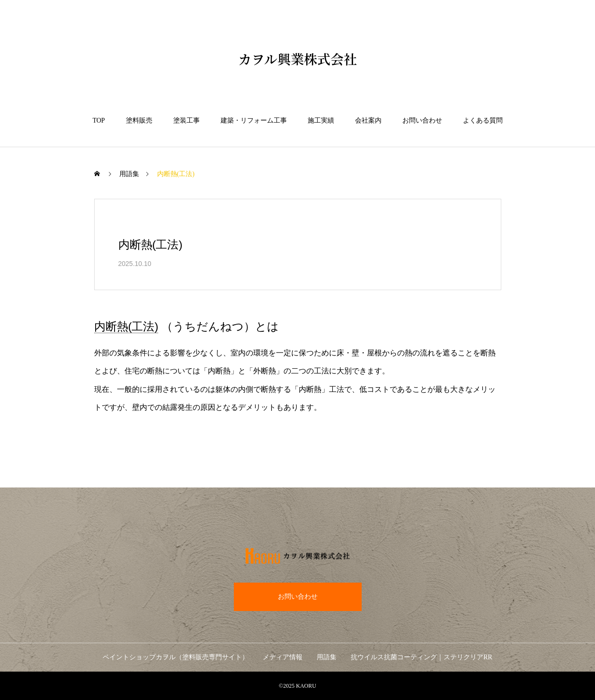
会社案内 (368, 120)
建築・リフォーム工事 (254, 120)
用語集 (129, 174)
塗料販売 (139, 120)
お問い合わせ (422, 120)
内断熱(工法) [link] (126, 326)
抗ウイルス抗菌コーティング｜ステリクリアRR (422, 657)
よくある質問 (483, 120)
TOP (98, 120)
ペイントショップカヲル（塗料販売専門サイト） (176, 657)
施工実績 (321, 120)
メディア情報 (283, 657)
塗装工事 (186, 120)
